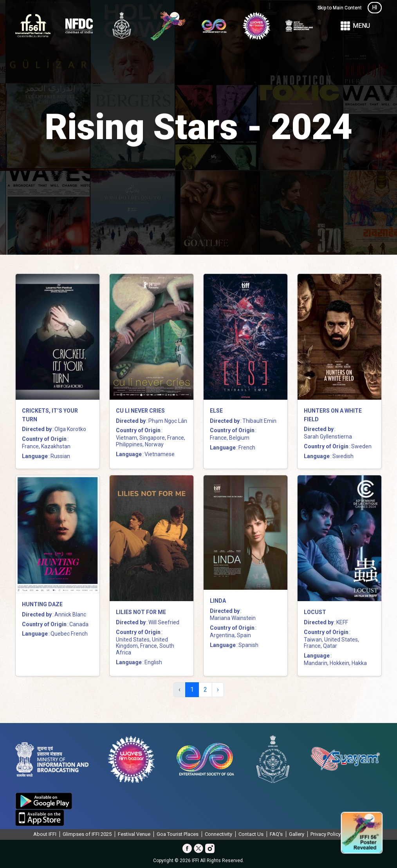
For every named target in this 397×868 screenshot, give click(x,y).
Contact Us (251, 834)
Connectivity (218, 834)
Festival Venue (134, 834)
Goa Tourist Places (178, 834)
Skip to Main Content (340, 8)
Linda (218, 601)
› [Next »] (218, 690)
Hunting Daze (42, 604)
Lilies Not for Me (141, 612)
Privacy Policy (326, 834)
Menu (355, 26)
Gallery (297, 834)
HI (375, 7)
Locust (315, 612)
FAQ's (276, 834)
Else (216, 411)
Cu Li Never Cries (140, 411)
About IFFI (45, 834)
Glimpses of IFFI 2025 (87, 834)
